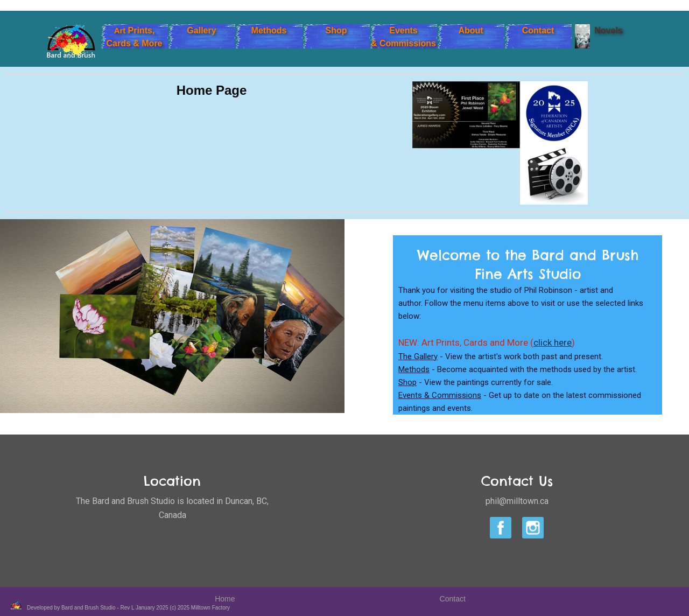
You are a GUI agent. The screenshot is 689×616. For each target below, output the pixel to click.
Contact (453, 593)
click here (553, 342)
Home (225, 593)
